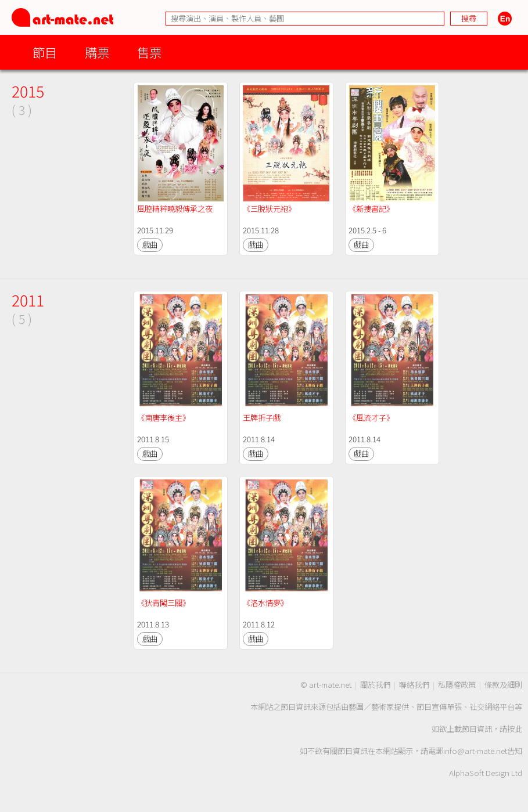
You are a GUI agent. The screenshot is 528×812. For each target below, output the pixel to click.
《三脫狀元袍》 (269, 209)
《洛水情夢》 (265, 603)
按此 (515, 729)
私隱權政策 (457, 685)
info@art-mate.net (475, 751)
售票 (149, 52)
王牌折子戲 (262, 418)
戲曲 (150, 245)
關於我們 (375, 685)
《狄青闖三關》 (164, 603)
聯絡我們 (414, 685)
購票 (97, 52)
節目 (45, 52)
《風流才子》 (371, 418)
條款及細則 (503, 685)
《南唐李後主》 (164, 418)
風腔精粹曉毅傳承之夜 (175, 209)
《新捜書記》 (371, 209)
